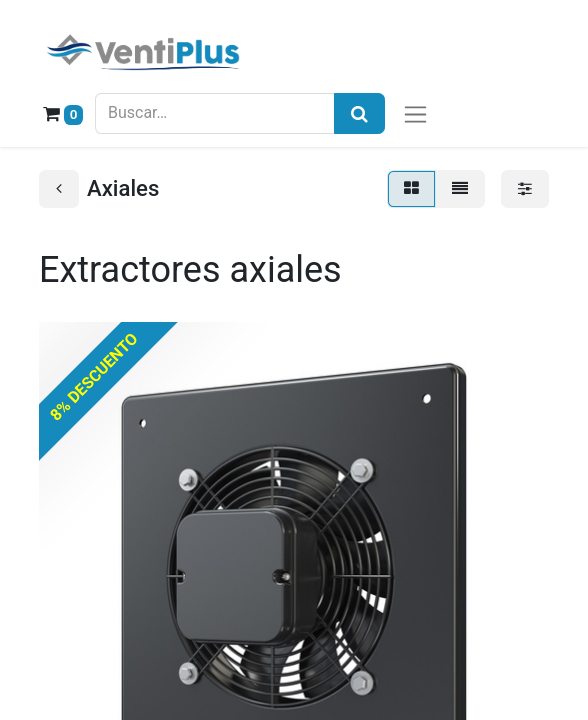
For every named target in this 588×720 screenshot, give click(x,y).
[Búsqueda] (359, 113)
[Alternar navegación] (415, 113)
